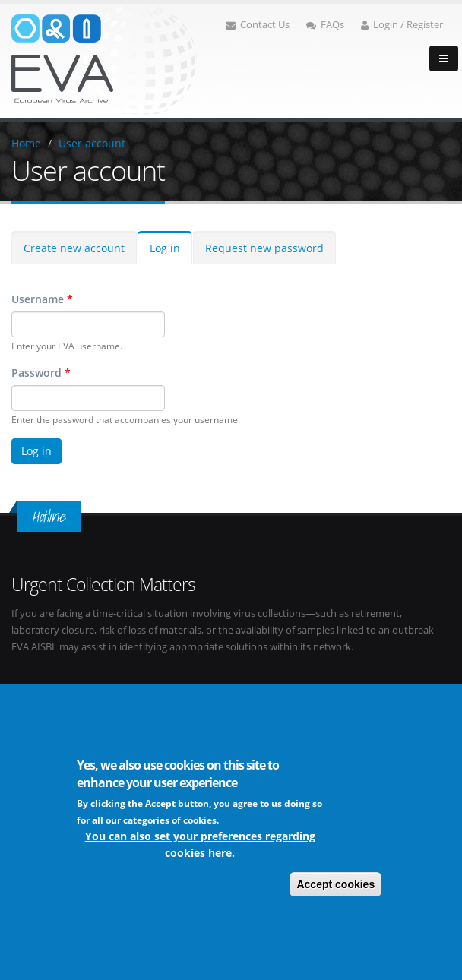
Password (41, 373)
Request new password (264, 248)
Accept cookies (335, 886)
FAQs (325, 25)
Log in (165, 248)
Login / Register (402, 25)
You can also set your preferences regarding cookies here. (200, 846)
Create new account (74, 248)
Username (42, 299)
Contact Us (258, 25)
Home (26, 143)
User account (92, 143)
